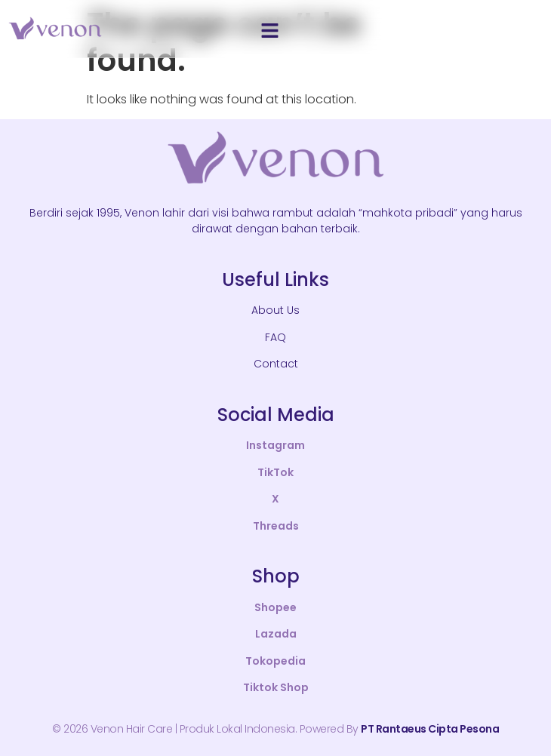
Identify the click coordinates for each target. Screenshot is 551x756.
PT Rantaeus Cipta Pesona (430, 729)
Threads (276, 526)
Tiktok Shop (276, 687)
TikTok (275, 472)
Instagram (275, 445)
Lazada (276, 634)
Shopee (275, 607)
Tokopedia (275, 661)
